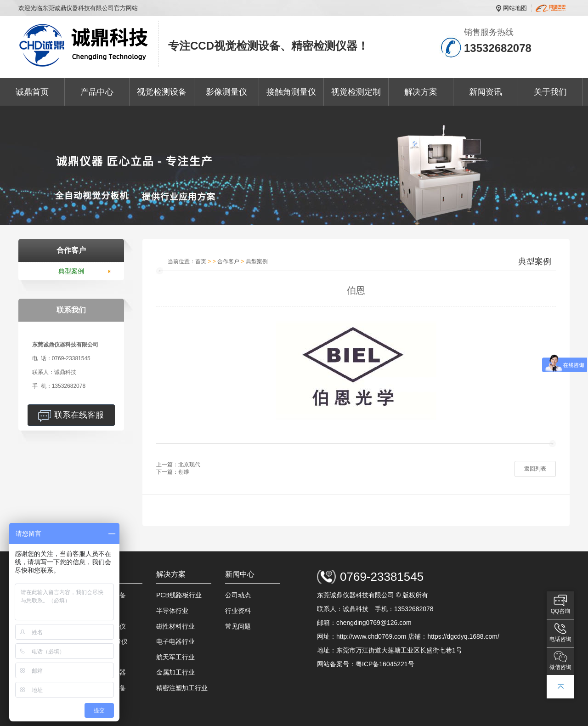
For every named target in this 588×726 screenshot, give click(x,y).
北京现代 (189, 465)
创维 (184, 472)
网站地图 (515, 8)
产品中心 (97, 92)
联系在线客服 (79, 415)
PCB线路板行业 (179, 595)
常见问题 (238, 626)
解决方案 (421, 92)
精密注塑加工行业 (182, 688)
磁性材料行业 (175, 626)
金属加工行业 (175, 672)
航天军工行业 (175, 657)
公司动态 (238, 595)
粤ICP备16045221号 (385, 664)
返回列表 (535, 469)
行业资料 (238, 611)
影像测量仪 (226, 92)
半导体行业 (172, 611)
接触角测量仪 (291, 92)
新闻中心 (240, 574)
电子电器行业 (175, 641)
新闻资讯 (486, 92)
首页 (201, 261)
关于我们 (550, 92)
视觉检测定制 (356, 92)
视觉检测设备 (162, 92)
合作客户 (228, 261)
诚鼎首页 (32, 92)
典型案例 (71, 271)
